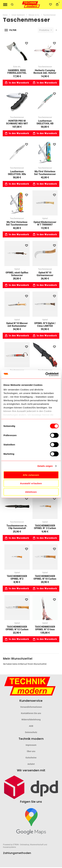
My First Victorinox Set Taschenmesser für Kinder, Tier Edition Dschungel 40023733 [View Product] (17, 203)
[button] (26, 43)
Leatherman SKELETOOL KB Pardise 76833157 (45, 123)
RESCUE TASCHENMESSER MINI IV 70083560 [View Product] (45, 355)
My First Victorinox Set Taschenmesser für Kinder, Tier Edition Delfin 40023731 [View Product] (45, 152)
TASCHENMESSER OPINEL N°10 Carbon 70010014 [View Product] (45, 557)
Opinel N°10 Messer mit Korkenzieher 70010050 (17, 326)
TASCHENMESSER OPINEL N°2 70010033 (17, 579)
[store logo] (31, 5)
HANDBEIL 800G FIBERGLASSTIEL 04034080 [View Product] (17, 51)
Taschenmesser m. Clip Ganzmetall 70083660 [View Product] (17, 507)
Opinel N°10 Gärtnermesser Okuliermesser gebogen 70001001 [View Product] (45, 253)
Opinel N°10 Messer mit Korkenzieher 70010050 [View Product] (17, 304)
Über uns (31, 751)
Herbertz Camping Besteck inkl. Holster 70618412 (45, 73)
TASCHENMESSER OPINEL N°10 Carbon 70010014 (45, 579)
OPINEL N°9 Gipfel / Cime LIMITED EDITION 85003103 (45, 326)
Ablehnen (31, 492)
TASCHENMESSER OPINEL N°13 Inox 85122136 (45, 629)
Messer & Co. (34, 15)
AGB (31, 726)
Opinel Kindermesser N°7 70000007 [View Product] (45, 203)
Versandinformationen (31, 707)
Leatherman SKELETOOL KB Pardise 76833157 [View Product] (45, 102)
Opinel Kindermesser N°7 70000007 (45, 223)
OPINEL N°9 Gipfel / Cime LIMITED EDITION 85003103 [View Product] (45, 304)
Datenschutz (31, 732)
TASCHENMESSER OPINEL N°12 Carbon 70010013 (17, 629)
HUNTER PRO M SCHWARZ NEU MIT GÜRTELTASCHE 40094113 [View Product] (17, 102)
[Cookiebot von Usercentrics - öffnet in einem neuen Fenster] (45, 374)
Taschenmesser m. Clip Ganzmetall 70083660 (17, 528)
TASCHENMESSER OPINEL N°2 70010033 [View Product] (17, 557)
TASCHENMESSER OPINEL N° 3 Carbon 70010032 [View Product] (45, 507)
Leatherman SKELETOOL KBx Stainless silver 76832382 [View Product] (17, 152)
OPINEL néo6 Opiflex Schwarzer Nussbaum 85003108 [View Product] (17, 253)
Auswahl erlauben (31, 483)
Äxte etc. (17, 67)
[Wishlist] (51, 4)
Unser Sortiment (18, 15)
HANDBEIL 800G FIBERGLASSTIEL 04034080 (17, 73)
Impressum (31, 745)
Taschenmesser (45, 67)
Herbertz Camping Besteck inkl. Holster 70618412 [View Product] (45, 51)
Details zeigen (45, 466)
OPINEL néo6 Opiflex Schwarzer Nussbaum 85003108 (17, 275)
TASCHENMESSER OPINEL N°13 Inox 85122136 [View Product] (45, 608)
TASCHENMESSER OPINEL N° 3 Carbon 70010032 (45, 528)
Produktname (44, 30)
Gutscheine (31, 758)
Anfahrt (31, 764)
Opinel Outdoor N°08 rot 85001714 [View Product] (17, 355)
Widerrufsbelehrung (31, 720)
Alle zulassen (31, 475)
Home (5, 15)
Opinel (45, 218)
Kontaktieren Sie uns (31, 713)
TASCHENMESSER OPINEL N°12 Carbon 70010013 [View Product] (17, 608)
